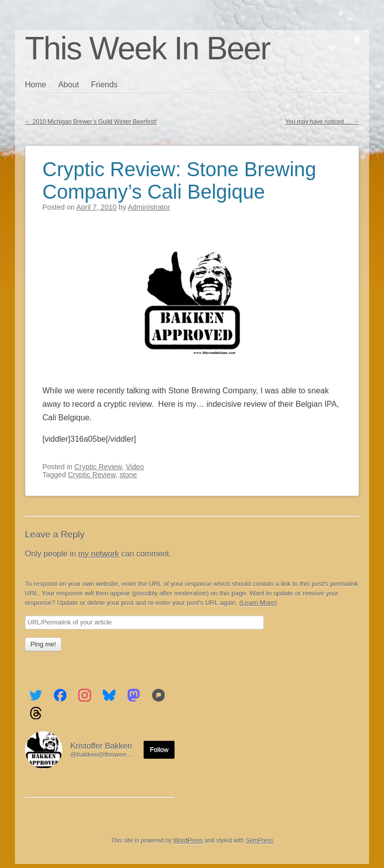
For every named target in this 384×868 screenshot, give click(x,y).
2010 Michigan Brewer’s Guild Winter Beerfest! (91, 122)
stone (128, 475)
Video (135, 467)
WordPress (188, 841)
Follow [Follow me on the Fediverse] (159, 749)
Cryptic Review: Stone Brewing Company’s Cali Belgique (179, 180)
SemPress (260, 841)
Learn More (258, 603)
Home (36, 85)
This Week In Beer (147, 48)
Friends (104, 85)
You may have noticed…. (322, 122)
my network (99, 554)
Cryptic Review (98, 467)
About (69, 85)
